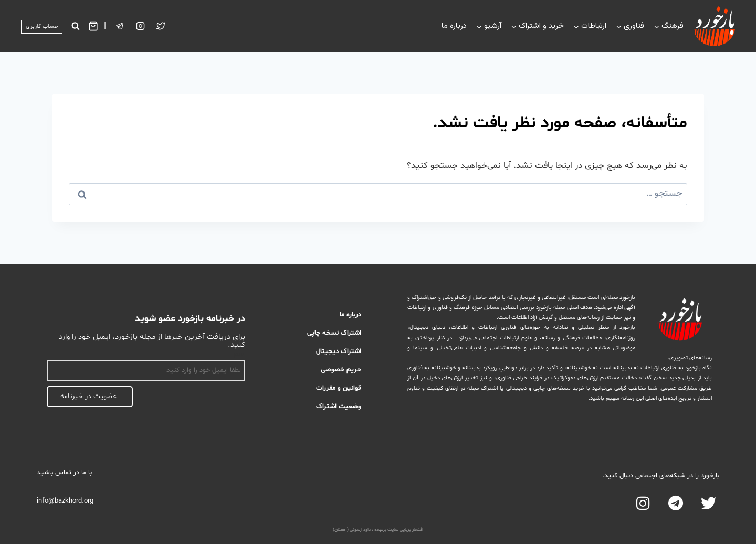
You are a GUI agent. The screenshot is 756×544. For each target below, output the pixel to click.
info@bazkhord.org (65, 501)
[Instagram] (141, 26)
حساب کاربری (42, 26)
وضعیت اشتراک (339, 407)
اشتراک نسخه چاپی (334, 333)
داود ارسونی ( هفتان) (352, 530)
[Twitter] (161, 26)
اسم (239, 354)
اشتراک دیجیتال (339, 351)
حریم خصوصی (341, 370)
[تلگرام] (120, 26)
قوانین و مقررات (339, 388)
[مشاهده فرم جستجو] (75, 26)
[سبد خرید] (93, 26)
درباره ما (454, 26)
